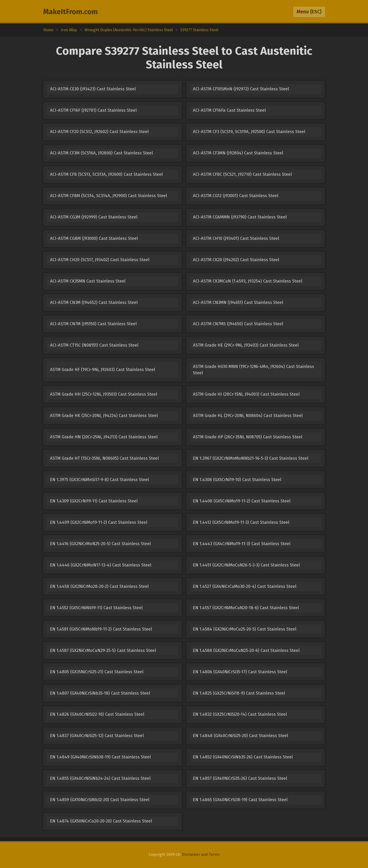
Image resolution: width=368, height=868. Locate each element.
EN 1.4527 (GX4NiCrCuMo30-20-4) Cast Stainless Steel (245, 586)
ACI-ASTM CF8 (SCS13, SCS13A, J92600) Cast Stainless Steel (106, 174)
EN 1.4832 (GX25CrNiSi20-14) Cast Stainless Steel (240, 714)
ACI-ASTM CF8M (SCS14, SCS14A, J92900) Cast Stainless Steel (109, 196)
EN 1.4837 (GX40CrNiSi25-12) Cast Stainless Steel (97, 736)
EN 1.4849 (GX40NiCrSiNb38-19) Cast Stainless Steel (100, 757)
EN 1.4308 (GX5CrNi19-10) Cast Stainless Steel (237, 480)
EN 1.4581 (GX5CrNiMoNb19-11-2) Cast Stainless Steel (101, 629)
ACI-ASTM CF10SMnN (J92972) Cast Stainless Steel (241, 89)
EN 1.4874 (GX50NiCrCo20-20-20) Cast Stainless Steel (101, 821)
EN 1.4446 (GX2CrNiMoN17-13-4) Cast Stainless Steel (101, 565)
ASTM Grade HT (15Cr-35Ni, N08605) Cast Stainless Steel (104, 458)
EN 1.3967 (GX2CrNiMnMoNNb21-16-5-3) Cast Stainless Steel (251, 458)
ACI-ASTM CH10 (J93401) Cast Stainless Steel (236, 238)
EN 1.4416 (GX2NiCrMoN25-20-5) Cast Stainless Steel (100, 544)
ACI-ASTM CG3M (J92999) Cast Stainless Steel (94, 217)
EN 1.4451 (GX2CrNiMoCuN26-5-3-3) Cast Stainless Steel (246, 565)
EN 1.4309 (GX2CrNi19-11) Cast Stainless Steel (94, 501)
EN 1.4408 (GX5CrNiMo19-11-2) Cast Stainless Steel (242, 501)
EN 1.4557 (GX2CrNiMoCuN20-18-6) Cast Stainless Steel (246, 608)
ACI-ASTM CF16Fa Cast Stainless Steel (229, 110)
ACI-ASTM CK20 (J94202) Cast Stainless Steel (236, 260)
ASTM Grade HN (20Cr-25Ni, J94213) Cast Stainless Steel (104, 437)
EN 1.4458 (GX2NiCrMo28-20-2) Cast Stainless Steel (99, 586)
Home (48, 30)
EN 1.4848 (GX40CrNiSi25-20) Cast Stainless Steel (241, 736)
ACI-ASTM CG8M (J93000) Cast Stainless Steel (94, 238)
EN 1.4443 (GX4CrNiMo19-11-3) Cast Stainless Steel (242, 544)
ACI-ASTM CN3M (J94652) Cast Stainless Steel (94, 302)
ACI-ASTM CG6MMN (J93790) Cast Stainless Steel (240, 217)
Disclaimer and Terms (201, 855)
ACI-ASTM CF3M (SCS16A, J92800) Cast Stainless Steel (102, 153)
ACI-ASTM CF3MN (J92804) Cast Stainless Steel (238, 153)
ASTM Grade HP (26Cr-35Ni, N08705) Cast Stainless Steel (248, 437)
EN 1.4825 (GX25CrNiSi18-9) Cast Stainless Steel (239, 693)
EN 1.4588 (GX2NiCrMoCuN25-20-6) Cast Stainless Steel (246, 650)
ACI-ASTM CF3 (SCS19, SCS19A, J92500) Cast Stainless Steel (249, 132)
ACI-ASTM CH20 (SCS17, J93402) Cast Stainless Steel (100, 260)
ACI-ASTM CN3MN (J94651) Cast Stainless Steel (238, 302)
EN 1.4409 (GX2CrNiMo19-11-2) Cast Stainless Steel (99, 522)
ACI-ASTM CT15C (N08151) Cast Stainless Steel (94, 345)
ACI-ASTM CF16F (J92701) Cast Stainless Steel (93, 110)
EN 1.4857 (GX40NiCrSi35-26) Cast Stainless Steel (240, 778)
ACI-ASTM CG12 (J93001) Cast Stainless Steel (236, 196)
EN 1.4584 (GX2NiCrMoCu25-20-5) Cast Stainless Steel (245, 629)
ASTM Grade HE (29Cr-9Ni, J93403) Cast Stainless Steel (246, 345)
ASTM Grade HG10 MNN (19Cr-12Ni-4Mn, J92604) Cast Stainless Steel (253, 370)
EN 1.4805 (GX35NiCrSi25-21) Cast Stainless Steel (97, 672)
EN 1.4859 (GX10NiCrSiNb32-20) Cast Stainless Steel (100, 800)
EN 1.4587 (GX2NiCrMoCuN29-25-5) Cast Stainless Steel (103, 650)
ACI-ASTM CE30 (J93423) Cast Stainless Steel (93, 89)
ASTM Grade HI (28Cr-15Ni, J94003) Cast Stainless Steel (246, 394)
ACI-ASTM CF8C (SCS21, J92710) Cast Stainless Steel (242, 174)
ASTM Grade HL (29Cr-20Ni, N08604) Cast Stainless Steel (248, 416)
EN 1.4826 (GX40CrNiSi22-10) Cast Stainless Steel (97, 714)
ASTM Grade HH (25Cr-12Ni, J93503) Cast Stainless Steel (104, 394)
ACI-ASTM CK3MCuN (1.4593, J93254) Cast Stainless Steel (248, 281)
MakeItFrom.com (71, 12)
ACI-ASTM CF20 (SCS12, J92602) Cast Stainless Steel (99, 132)
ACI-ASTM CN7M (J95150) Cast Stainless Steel (93, 324)
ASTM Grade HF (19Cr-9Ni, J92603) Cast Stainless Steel (103, 370)
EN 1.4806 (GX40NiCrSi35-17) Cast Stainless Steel (240, 672)
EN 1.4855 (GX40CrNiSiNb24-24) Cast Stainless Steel (100, 778)
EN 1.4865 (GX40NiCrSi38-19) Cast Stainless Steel (240, 800)
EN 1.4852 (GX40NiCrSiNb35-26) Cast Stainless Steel (243, 757)
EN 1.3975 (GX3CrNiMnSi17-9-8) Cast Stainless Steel (100, 480)
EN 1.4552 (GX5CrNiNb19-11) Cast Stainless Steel (96, 608)
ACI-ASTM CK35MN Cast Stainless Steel (88, 281)
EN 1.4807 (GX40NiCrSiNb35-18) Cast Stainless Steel (100, 693)
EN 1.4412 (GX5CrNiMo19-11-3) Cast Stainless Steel (241, 522)
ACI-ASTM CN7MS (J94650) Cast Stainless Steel (238, 324)
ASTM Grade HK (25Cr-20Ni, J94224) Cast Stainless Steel (104, 416)
